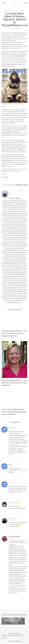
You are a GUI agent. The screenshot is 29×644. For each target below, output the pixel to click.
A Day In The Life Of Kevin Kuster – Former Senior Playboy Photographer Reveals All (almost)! (14, 412)
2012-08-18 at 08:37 (13, 504)
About (22, 636)
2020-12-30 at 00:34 (13, 538)
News (22, 11)
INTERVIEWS (7, 636)
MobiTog (11, 427)
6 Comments (18, 28)
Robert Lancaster (14, 502)
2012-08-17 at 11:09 (13, 429)
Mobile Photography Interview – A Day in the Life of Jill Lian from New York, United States (14, 383)
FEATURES (18, 636)
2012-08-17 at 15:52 (13, 466)
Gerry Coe (12, 518)
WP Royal (18, 641)
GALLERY (4, 637)
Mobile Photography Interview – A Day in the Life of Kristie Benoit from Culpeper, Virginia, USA (14, 333)
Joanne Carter (7, 185)
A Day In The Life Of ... (12, 11)
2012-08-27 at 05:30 (13, 520)
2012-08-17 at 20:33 (13, 484)
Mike (10, 482)
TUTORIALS (13, 636)
